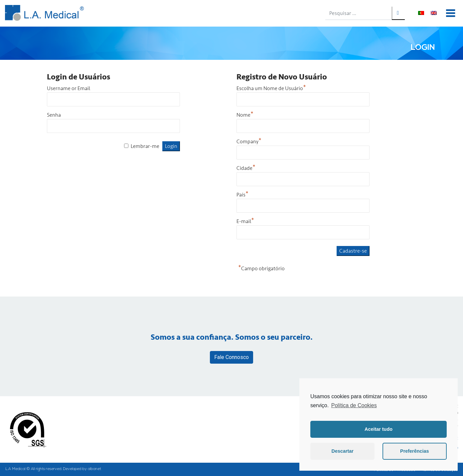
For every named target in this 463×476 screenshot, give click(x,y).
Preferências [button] (414, 451)
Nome (245, 115)
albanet (94, 469)
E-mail (245, 221)
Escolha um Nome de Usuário (271, 88)
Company (249, 142)
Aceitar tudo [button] (379, 429)
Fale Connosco (231, 357)
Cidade (246, 168)
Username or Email (69, 88)
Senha (54, 115)
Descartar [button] (343, 451)
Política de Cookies (354, 405)
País (242, 195)
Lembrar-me (145, 146)
